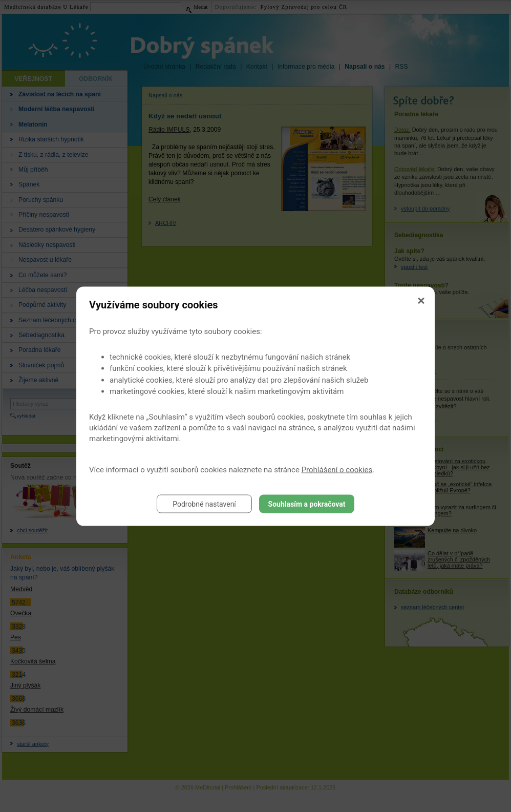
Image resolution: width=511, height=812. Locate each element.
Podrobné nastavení (204, 504)
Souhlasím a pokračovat (307, 504)
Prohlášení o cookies (337, 469)
